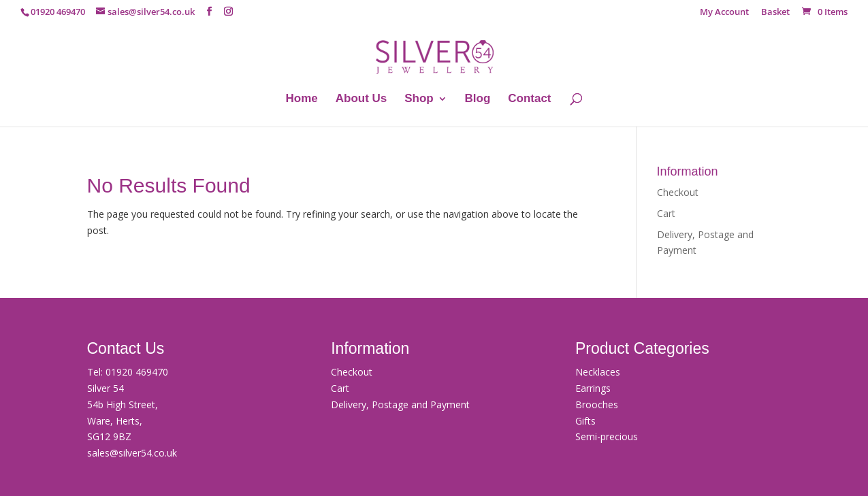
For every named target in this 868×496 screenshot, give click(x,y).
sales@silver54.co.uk (132, 453)
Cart (666, 213)
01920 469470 (137, 372)
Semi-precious (607, 436)
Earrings (593, 388)
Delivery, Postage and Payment (400, 404)
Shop (419, 99)
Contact (529, 99)
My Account (724, 13)
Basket (775, 13)
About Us (361, 99)
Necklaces (598, 372)
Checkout (678, 192)
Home (302, 99)
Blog (478, 99)
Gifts (585, 421)
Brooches (597, 404)
